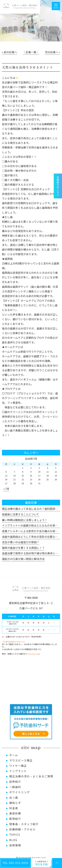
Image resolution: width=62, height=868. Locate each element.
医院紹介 (15, 819)
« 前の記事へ (10, 52)
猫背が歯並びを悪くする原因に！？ (23, 548)
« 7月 (6, 489)
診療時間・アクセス (22, 829)
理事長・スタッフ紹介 (24, 824)
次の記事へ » (52, 52)
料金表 (14, 808)
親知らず (15, 803)
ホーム (14, 755)
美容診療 (15, 813)
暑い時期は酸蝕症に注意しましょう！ (25, 520)
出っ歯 (14, 797)
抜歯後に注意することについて (21, 514)
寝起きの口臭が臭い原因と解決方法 (23, 559)
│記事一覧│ (31, 52)
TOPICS (15, 834)
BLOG (13, 840)
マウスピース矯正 (21, 760)
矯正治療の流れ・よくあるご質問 (31, 776)
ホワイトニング (19, 792)
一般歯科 (15, 787)
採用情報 (15, 845)
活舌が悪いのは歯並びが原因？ (21, 542)
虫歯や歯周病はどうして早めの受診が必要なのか (31, 537)
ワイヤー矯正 (18, 766)
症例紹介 (15, 782)
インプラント (18, 771)
